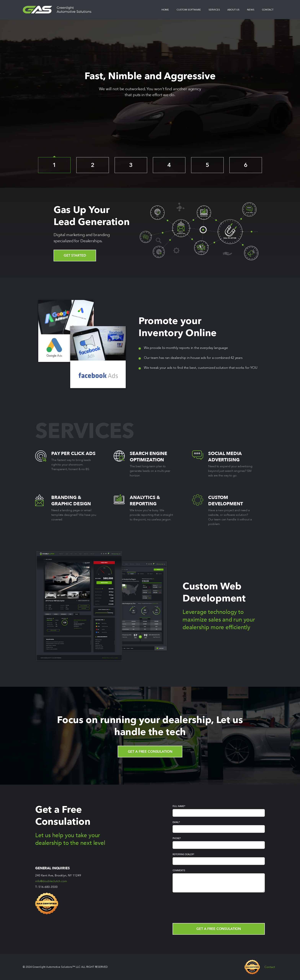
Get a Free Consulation (150, 752)
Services (214, 10)
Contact (268, 10)
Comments (179, 871)
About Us (233, 10)
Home (165, 10)
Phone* (177, 838)
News (251, 10)
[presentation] (202, 903)
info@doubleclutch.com (51, 881)
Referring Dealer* (183, 854)
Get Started (75, 256)
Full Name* (179, 806)
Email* (176, 822)
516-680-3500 (48, 887)
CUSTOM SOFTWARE (189, 10)
